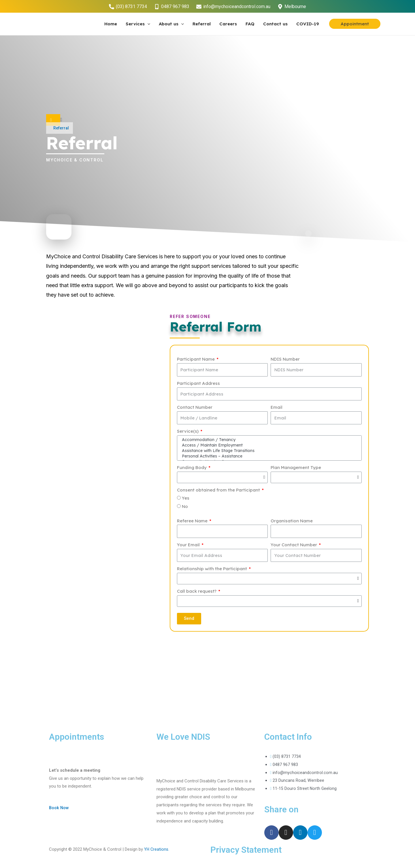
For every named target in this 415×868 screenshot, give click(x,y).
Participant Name (196, 359)
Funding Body (192, 469)
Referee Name (193, 522)
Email (277, 407)
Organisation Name (292, 522)
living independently (70, 266)
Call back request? (197, 592)
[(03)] (128, 7)
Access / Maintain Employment (268, 446)
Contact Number (195, 407)
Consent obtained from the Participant (219, 491)
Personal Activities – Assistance (268, 457)
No (185, 508)
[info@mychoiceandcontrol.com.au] (233, 7)
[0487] (172, 7)
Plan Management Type (296, 469)
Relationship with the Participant (213, 570)
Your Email (189, 546)
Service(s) (188, 431)
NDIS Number (285, 359)
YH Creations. (157, 850)
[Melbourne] (292, 7)
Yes (186, 499)
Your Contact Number (294, 546)
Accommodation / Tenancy (268, 440)
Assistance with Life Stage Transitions (268, 451)
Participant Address (198, 383)
